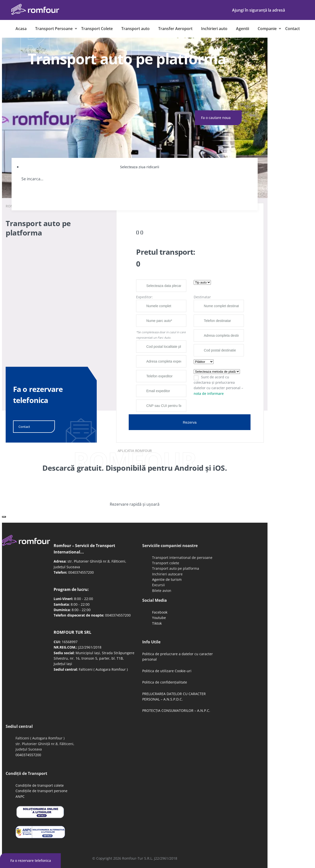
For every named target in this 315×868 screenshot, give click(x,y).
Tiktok (157, 623)
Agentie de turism (167, 579)
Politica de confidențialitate (165, 682)
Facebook (160, 612)
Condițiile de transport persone (41, 791)
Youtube (159, 618)
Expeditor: (144, 297)
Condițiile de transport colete (40, 785)
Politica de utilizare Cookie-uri (167, 671)
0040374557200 (81, 572)
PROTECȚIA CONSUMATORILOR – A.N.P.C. (176, 710)
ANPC (20, 796)
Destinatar (202, 297)
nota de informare (209, 393)
